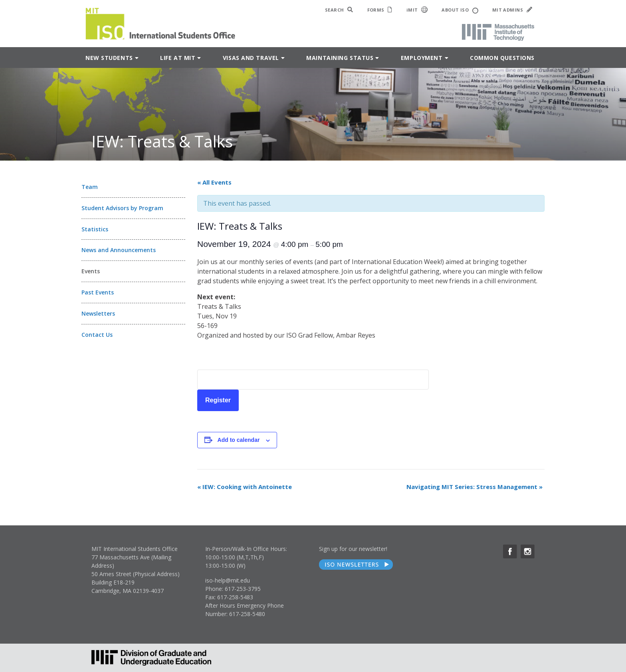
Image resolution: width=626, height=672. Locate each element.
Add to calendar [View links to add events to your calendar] (239, 440)
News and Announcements (119, 250)
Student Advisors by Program (122, 208)
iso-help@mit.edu (228, 580)
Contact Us (97, 335)
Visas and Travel (251, 58)
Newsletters (98, 313)
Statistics (95, 229)
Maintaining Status (340, 58)
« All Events (214, 182)
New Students (109, 58)
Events (91, 271)
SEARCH (339, 10)
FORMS (380, 10)
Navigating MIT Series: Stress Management (474, 487)
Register (218, 400)
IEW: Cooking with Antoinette (245, 487)
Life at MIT (178, 58)
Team (90, 187)
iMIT (417, 10)
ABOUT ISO (460, 10)
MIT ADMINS (512, 10)
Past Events (98, 292)
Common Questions (502, 58)
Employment (422, 58)
